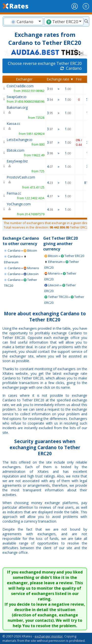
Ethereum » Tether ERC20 (62, 265)
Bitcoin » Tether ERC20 (64, 256)
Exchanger (24, 79)
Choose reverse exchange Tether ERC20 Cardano (45, 66)
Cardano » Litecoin (21, 274)
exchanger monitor (49, 636)
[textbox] (23, 22)
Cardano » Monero (21, 268)
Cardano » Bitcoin (20, 250)
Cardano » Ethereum (15, 259)
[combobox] (23, 21)
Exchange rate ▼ (60, 79)
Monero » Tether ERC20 (60, 276)
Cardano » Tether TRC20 (20, 283)
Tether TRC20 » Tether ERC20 (64, 300)
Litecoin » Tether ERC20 (60, 288)
